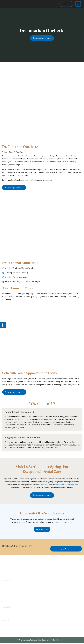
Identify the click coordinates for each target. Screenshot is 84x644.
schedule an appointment (65, 485)
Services (6, 587)
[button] (3, 325)
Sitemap (6, 600)
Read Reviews (42, 530)
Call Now (66, 4)
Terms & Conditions (11, 595)
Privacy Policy (8, 591)
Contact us (44, 485)
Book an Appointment (14, 188)
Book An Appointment (42, 38)
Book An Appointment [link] (42, 496)
